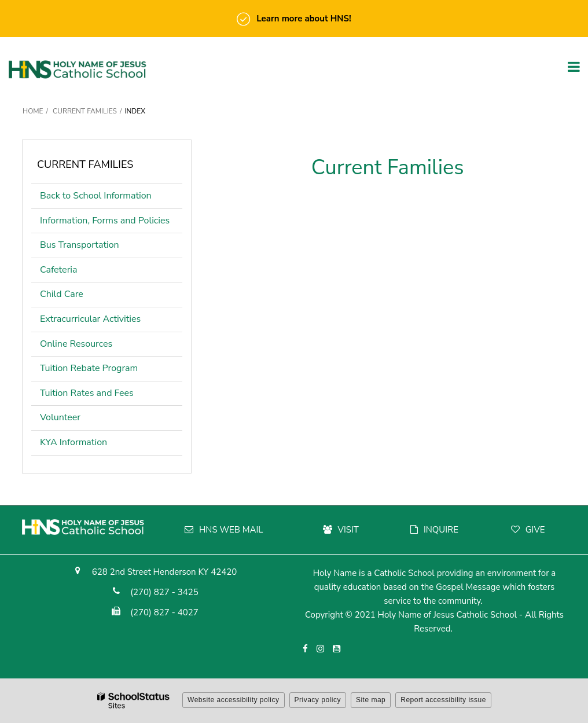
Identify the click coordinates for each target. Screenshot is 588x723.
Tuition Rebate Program (89, 368)
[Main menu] (574, 66)
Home (33, 111)
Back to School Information (96, 196)
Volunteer (60, 417)
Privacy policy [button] (318, 700)
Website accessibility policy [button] (234, 700)
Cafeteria (59, 270)
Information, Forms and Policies (105, 221)
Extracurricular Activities (90, 319)
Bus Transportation (80, 245)
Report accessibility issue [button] (443, 700)
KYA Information (73, 442)
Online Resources (76, 344)
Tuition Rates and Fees (87, 393)
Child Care (62, 294)
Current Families (85, 111)
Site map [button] (371, 700)
